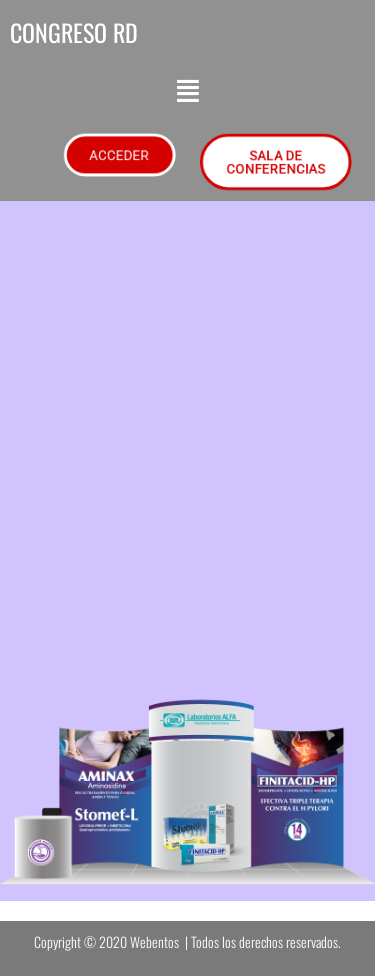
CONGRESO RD (74, 32)
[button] (188, 91)
